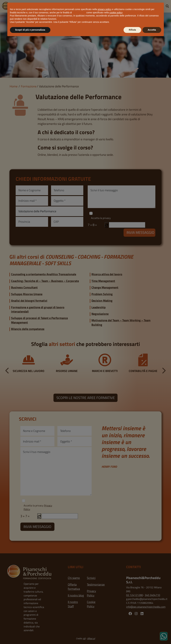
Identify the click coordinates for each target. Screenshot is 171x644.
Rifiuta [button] (132, 30)
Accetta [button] (152, 30)
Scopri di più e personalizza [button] (30, 30)
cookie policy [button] (116, 13)
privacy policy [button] (104, 9)
